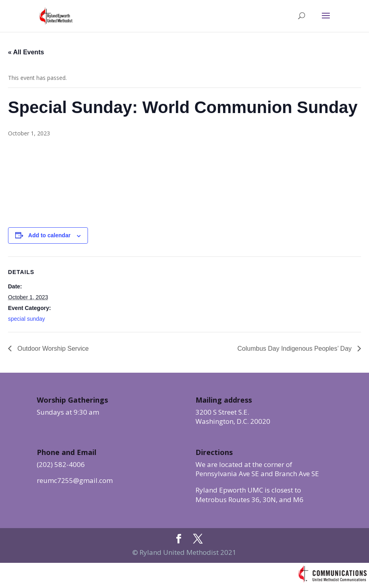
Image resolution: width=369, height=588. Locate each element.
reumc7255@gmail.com (75, 480)
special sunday (27, 319)
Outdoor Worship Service (52, 349)
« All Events (26, 52)
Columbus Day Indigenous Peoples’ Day (295, 349)
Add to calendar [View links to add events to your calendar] (50, 235)
